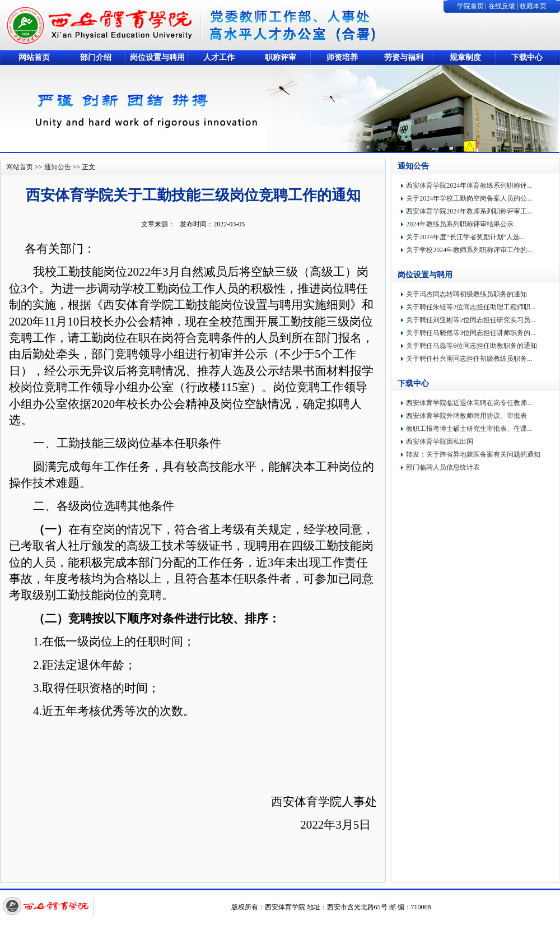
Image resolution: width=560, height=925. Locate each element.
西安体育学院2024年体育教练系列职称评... (469, 185)
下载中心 (527, 57)
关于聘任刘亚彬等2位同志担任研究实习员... (471, 320)
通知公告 (58, 167)
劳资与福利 (404, 57)
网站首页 (34, 57)
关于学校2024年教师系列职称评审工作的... (469, 250)
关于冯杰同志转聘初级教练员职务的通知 (466, 294)
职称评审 (281, 57)
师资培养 (342, 57)
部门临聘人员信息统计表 (443, 467)
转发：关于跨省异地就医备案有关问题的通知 (473, 454)
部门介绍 (96, 57)
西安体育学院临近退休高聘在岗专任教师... (469, 403)
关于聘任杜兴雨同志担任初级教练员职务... (469, 359)
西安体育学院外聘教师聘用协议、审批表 (466, 416)
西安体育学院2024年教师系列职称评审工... (469, 211)
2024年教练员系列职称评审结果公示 (460, 224)
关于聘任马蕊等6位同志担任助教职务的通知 (472, 346)
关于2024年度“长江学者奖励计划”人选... (465, 237)
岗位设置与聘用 (157, 57)
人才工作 (219, 57)
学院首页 (470, 6)
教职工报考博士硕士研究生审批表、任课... (469, 429)
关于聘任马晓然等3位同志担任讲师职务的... (471, 333)
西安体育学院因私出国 (440, 441)
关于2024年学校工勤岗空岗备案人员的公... (469, 198)
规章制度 (465, 57)
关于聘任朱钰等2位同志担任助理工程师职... (471, 307)
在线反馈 (502, 6)
